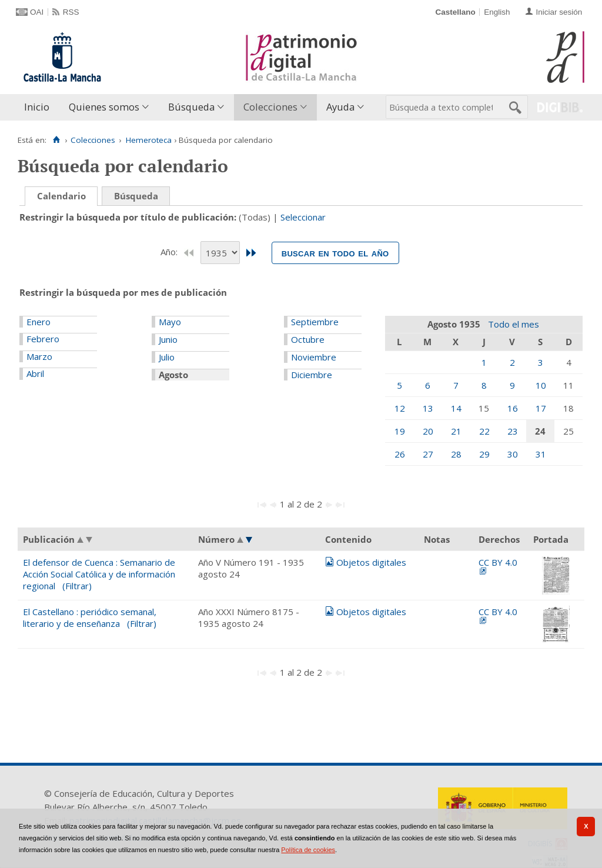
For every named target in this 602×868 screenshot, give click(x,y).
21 (456, 431)
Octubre (308, 339)
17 (541, 408)
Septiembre (315, 322)
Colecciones (270, 107)
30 (513, 454)
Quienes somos (104, 107)
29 (484, 454)
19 (400, 431)
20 (428, 431)
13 (428, 408)
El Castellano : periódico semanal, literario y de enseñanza (90, 617)
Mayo (170, 322)
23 (513, 431)
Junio (168, 339)
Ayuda (340, 107)
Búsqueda (191, 107)
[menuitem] (39, 107)
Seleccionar (303, 217)
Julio (167, 357)
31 (541, 454)
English (497, 12)
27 (428, 454)
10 (541, 385)
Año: (170, 252)
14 (456, 408)
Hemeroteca (149, 140)
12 (400, 408)
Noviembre (314, 357)
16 (513, 408)
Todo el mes (514, 324)
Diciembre (312, 375)
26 (400, 454)
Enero (39, 322)
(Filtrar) (77, 586)
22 (484, 431)
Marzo (39, 356)
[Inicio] (56, 140)
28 (456, 454)
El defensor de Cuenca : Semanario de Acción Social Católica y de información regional (99, 574)
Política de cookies (308, 850)
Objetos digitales (371, 562)
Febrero (43, 339)
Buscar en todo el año (335, 253)
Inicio (37, 107)
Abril (35, 373)
